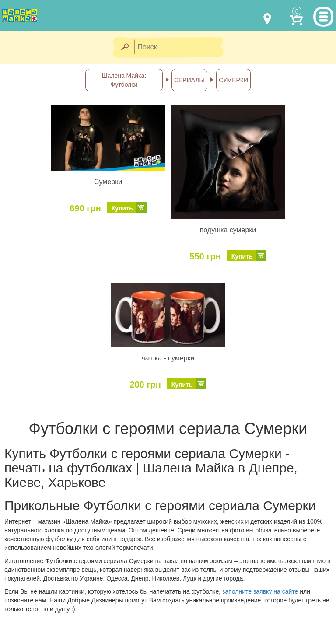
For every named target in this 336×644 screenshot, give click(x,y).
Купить (122, 208)
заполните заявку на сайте (260, 591)
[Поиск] (182, 47)
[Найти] (124, 47)
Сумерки (108, 182)
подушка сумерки (228, 230)
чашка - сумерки (168, 358)
